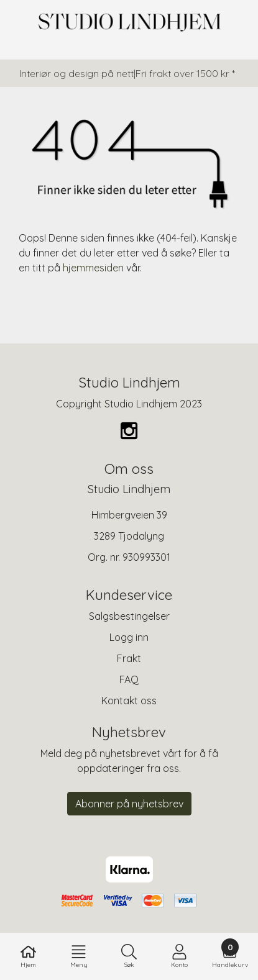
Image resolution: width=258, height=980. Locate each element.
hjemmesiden (93, 268)
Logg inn (129, 637)
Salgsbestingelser (129, 616)
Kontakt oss (129, 701)
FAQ (129, 679)
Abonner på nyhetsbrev (129, 804)
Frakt (129, 658)
